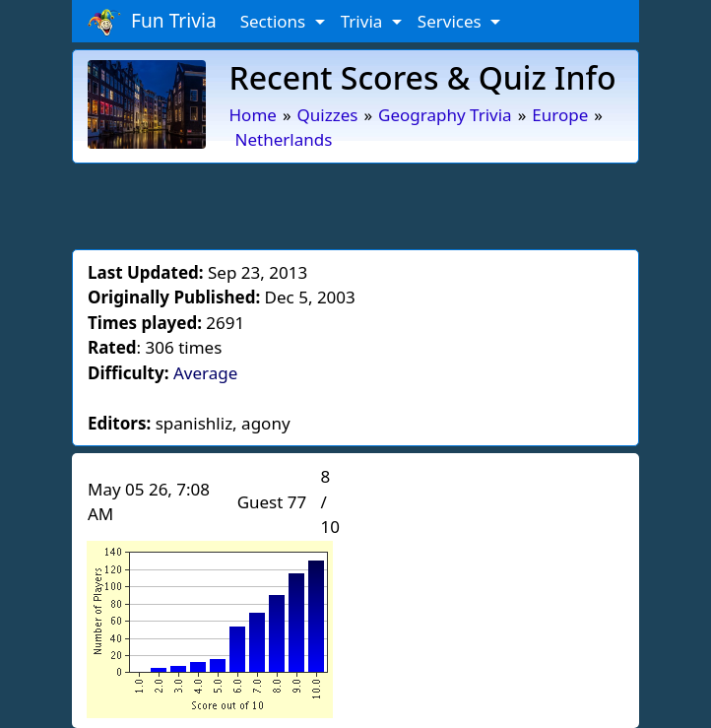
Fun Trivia (152, 22)
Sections (275, 21)
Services (452, 21)
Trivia (364, 21)
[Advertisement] (355, 203)
